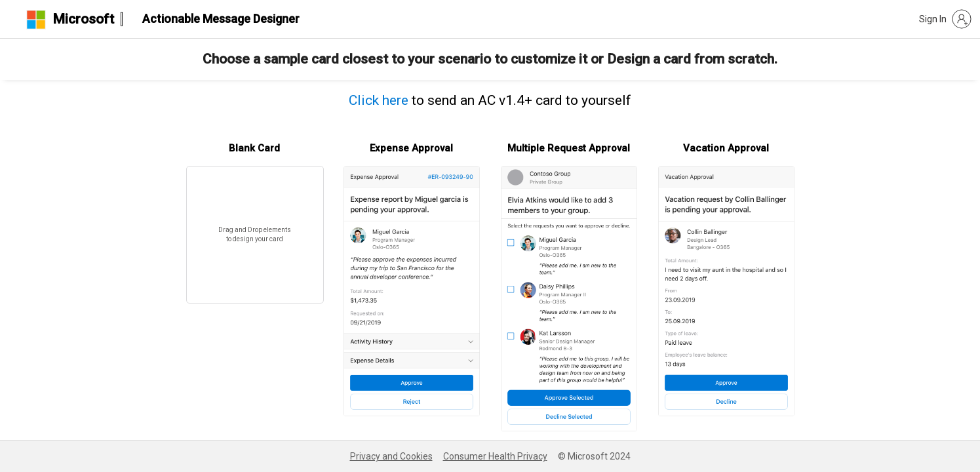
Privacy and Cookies (391, 456)
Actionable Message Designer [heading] (221, 19)
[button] (945, 19)
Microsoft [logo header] (83, 19)
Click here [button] (379, 100)
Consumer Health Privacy (495, 456)
